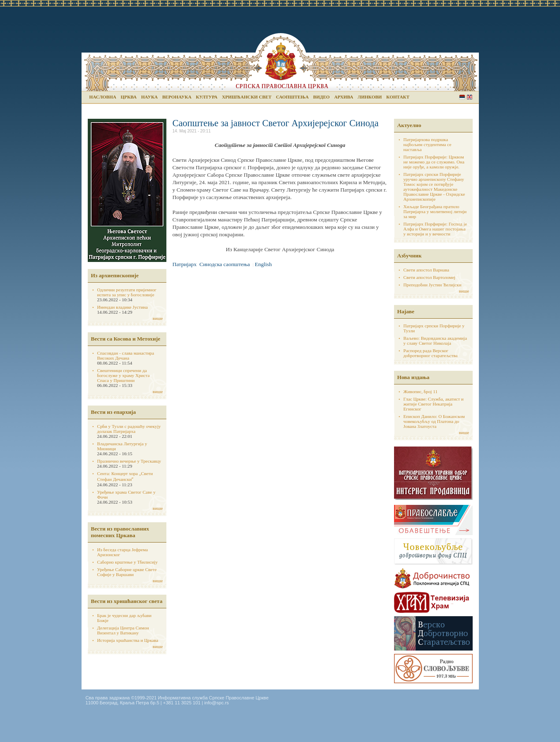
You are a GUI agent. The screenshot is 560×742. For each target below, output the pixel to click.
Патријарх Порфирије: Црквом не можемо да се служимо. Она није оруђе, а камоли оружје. (434, 162)
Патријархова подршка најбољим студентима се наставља (428, 144)
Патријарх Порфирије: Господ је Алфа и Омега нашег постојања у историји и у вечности (435, 229)
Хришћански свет (247, 97)
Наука (149, 97)
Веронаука (177, 97)
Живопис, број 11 (421, 391)
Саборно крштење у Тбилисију (127, 562)
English (470, 97)
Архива (344, 97)
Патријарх (185, 264)
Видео (322, 97)
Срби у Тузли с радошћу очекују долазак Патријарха (129, 429)
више (158, 318)
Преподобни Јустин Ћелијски (433, 285)
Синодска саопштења (225, 264)
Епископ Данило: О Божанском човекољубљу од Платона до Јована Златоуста (434, 421)
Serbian (462, 97)
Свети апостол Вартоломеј (430, 277)
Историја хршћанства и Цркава (128, 640)
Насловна (103, 97)
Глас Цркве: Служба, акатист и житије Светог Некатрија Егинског (434, 404)
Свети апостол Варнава (427, 270)
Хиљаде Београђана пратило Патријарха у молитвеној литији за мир (435, 211)
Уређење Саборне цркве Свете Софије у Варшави (127, 572)
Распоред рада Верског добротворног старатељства (431, 353)
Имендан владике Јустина (123, 307)
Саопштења (292, 97)
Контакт (398, 97)
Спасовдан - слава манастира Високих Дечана (126, 355)
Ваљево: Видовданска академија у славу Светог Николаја (435, 341)
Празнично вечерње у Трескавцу (129, 461)
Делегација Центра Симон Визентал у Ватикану (123, 630)
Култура (207, 97)
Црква (129, 97)
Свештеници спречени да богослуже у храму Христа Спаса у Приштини (124, 375)
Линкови (370, 97)
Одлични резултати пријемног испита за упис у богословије (127, 292)
